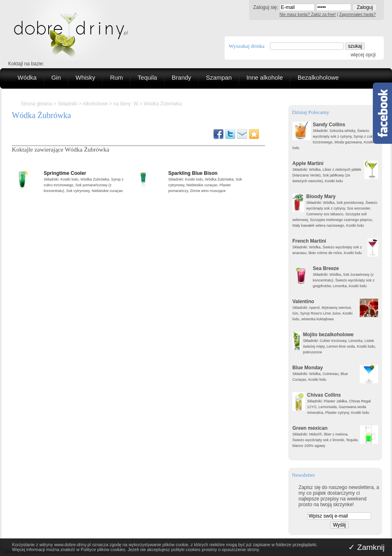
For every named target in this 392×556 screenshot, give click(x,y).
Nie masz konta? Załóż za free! (308, 15)
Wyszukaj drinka (247, 46)
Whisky (85, 77)
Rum (116, 77)
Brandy (182, 77)
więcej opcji (363, 55)
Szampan (219, 77)
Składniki (67, 104)
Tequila (147, 77)
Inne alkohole (265, 77)
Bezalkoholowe (318, 77)
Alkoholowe (95, 104)
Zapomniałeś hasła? (358, 15)
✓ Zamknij (366, 547)
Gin (56, 77)
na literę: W (126, 104)
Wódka (27, 77)
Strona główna (37, 104)
